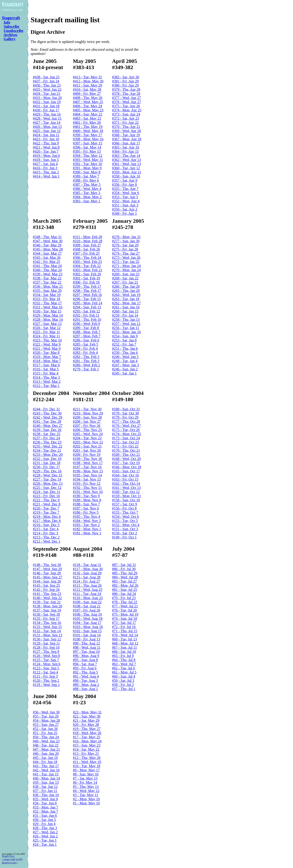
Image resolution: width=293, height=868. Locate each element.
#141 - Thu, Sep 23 (47, 594)
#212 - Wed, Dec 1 (47, 541)
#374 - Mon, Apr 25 (127, 110)
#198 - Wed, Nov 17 (88, 463)
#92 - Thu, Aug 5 (85, 672)
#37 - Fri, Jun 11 (45, 791)
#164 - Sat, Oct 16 (125, 475)
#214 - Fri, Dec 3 (46, 533)
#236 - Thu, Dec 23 (47, 442)
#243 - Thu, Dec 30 (47, 413)
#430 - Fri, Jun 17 (46, 110)
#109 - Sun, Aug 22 (87, 602)
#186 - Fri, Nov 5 (86, 512)
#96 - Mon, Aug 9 (86, 656)
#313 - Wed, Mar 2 (47, 382)
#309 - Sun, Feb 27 (87, 245)
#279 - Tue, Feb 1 (86, 369)
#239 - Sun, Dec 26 (47, 430)
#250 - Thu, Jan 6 (125, 353)
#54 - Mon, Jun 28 (46, 720)
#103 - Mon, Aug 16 (88, 627)
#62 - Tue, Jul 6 (123, 668)
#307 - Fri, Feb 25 (86, 253)
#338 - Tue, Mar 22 (47, 278)
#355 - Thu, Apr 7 (125, 189)
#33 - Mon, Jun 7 (46, 807)
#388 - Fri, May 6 (86, 180)
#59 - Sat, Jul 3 (123, 681)
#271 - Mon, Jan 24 (126, 266)
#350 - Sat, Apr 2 (125, 209)
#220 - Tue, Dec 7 (46, 508)
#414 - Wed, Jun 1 (46, 176)
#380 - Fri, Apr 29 (125, 85)
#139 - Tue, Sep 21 (47, 602)
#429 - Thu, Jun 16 (47, 114)
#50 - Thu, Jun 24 (46, 737)
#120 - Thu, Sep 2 (46, 681)
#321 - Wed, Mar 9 (47, 348)
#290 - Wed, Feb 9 (86, 324)
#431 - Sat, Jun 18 (46, 106)
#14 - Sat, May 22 (86, 749)
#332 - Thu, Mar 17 (47, 303)
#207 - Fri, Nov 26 (87, 426)
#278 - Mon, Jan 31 (126, 237)
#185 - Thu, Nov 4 (86, 517)
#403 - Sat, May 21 (87, 118)
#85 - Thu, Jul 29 (124, 573)
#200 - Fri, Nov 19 (87, 455)
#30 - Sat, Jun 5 (44, 820)
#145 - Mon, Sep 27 (48, 577)
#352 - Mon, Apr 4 (126, 201)
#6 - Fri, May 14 (85, 782)
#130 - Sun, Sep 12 (47, 639)
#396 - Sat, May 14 (87, 147)
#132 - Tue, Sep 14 (47, 631)
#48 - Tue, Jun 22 (46, 745)
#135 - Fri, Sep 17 (46, 619)
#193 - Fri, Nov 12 (87, 483)
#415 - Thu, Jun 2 (46, 172)
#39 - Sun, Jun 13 (46, 782)
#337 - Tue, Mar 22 (47, 282)
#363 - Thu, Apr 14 (126, 156)
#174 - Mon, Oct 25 (127, 434)
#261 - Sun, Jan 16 (126, 307)
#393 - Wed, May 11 (88, 160)
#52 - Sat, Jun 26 (45, 729)
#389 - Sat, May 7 (86, 176)
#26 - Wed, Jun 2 (45, 836)
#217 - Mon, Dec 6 (47, 521)
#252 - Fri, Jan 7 (124, 344)
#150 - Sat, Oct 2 (124, 533)
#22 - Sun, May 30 (87, 716)
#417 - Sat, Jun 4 (45, 164)
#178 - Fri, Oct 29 (125, 417)
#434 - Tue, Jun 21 (47, 94)
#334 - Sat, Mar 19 (47, 295)
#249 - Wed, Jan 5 (125, 357)
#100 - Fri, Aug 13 (87, 639)
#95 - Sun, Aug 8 (85, 660)
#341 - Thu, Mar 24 (47, 266)
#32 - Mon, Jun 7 (46, 811)
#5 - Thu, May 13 (86, 787)
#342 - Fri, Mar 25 (47, 262)
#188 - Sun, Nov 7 (86, 504)
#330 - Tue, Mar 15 (47, 311)
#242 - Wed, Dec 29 (48, 417)
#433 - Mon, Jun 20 (47, 98)
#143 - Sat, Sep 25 (46, 585)
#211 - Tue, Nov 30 (87, 409)
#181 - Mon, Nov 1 (87, 533)
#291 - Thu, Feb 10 (87, 320)
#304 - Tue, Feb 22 (87, 266)
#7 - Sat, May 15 (85, 778)
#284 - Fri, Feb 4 (85, 348)
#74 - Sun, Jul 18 (124, 619)
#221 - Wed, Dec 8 (47, 504)
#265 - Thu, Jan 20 (126, 291)
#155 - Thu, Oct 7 (125, 512)
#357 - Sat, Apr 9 (125, 180)
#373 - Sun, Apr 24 (126, 114)
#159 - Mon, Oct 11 (126, 496)
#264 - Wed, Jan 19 (126, 295)
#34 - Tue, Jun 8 (45, 803)
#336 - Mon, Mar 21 (48, 286)
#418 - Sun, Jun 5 (46, 160)
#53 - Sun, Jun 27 (46, 725)
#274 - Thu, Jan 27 (126, 253)
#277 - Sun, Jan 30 (126, 241)
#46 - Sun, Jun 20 (46, 754)
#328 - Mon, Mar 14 (48, 320)
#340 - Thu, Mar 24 (47, 270)
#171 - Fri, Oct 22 (125, 446)
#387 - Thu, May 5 (87, 185)
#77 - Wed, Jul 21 (125, 606)
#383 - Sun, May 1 (87, 201)
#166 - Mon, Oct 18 (127, 467)
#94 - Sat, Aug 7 (85, 664)
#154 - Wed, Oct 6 (125, 517)
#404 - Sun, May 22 (88, 114)
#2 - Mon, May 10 (86, 799)
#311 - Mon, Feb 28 (87, 237)
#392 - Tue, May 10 (87, 164)
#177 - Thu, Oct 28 (126, 421)
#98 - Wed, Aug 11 (87, 647)
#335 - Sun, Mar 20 (47, 291)
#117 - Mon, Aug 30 (88, 569)
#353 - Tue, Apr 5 (125, 197)
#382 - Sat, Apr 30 (125, 77)
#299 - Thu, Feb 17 (87, 286)
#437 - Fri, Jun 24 (46, 81)
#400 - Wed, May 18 (88, 131)
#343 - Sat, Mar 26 (47, 258)
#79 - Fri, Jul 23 (124, 598)
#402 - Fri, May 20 (87, 123)
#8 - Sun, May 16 (86, 774)
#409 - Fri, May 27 (87, 94)
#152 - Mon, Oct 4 (126, 525)
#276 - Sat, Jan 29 (125, 245)
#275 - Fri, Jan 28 (125, 249)
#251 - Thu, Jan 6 (125, 348)
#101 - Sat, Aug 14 (87, 635)
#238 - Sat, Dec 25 (47, 434)
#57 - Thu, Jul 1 (124, 689)
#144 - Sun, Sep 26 (47, 581)
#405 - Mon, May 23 (88, 110)
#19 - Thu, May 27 (87, 729)
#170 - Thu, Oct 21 (126, 450)
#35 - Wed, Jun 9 (45, 799)
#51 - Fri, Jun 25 (45, 733)
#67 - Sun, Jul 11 (124, 647)
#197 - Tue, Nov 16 (87, 467)
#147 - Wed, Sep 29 (47, 569)
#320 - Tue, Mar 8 (46, 353)
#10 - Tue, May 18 (87, 766)
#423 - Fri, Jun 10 (46, 139)
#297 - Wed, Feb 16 (87, 295)
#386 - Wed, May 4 (87, 189)
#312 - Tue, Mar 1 (46, 386)
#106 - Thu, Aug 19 (87, 614)
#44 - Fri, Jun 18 (45, 762)
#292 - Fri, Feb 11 (86, 315)
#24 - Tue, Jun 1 (45, 844)
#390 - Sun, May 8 (87, 172)
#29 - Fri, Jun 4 (44, 824)
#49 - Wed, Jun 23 (46, 741)
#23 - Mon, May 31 (87, 712)
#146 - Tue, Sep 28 (47, 573)
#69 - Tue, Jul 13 (124, 639)
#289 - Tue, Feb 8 (86, 328)
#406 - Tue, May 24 (87, 106)
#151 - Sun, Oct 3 (125, 529)
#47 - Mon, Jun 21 (46, 749)
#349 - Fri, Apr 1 (124, 213)
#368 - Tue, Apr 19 (126, 135)
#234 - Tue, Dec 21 (47, 450)
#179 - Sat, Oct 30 (125, 413)
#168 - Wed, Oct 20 (126, 459)
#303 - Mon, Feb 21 (88, 270)
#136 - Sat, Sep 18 (46, 614)
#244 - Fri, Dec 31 (46, 409)
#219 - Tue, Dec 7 (46, 512)
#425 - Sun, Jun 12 (47, 131)
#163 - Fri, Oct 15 (125, 479)
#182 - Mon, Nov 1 (87, 529)
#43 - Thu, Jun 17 (46, 766)
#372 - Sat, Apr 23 (125, 118)
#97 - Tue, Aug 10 (86, 652)
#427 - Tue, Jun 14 (47, 123)
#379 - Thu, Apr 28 (126, 89)
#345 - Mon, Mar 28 (48, 249)
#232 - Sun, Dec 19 (47, 459)
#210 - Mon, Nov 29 (88, 413)
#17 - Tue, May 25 (87, 737)
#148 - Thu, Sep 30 (47, 565)
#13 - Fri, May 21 (86, 754)
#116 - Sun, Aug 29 (87, 573)
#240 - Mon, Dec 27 (48, 426)
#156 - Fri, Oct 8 (124, 508)
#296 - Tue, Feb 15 (87, 299)
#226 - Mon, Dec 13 (48, 483)
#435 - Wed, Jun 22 (47, 89)
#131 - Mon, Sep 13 (48, 635)
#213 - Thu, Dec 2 (46, 537)
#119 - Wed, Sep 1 (46, 685)
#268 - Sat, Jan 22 (125, 278)
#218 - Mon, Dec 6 (47, 517)
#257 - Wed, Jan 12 (126, 324)
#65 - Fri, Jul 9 (123, 656)
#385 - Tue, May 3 (87, 193)
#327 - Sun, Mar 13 (47, 324)
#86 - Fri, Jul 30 (124, 569)
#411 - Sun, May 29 (87, 85)
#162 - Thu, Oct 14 (126, 483)
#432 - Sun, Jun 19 (47, 102)
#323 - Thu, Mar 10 (47, 340)
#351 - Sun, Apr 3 (125, 205)
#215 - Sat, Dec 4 (46, 529)
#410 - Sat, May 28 (87, 89)
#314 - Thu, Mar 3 (46, 377)
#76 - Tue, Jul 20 (124, 610)
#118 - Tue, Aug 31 (87, 565)
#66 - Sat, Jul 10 (124, 652)
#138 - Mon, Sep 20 (48, 606)
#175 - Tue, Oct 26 (126, 430)
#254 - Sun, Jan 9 (125, 336)
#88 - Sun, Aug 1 (85, 689)
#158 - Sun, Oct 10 (126, 500)
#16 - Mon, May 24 (87, 741)
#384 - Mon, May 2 (87, 197)
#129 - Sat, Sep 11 (46, 643)
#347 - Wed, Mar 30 (48, 241)
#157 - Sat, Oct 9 (124, 504)
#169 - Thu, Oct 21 (126, 455)
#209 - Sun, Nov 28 (87, 417)
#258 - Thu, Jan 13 (126, 320)
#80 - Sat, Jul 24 (124, 594)
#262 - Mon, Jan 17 (126, 303)
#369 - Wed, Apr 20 (126, 131)
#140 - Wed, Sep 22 (47, 598)
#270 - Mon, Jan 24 (126, 270)
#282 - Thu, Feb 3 (86, 357)
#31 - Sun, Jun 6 (45, 816)
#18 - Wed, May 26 (87, 733)
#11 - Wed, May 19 (87, 762)
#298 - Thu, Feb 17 (87, 291)
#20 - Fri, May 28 (86, 725)
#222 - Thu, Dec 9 (46, 500)
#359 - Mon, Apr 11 (127, 172)
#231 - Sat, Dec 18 (47, 463)
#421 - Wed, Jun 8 (46, 147)
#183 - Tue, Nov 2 (86, 525)
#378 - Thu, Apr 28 (126, 94)
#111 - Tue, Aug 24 (87, 594)
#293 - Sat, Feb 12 (86, 311)
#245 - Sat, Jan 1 (124, 373)
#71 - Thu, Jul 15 (124, 631)
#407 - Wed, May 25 (88, 102)
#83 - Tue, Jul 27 (124, 581)
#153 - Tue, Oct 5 (125, 521)
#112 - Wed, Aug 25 (88, 590)
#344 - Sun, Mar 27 (47, 253)
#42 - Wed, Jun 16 (46, 770)
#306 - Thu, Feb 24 (87, 258)
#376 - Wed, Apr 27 (126, 102)
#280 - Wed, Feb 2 (86, 365)
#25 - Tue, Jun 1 (45, 840)
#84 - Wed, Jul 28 (125, 577)
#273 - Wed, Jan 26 (126, 258)
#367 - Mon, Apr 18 (127, 139)
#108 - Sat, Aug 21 (87, 606)
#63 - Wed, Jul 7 (124, 664)
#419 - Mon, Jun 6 (46, 156)
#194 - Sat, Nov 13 (87, 479)
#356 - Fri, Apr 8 (124, 185)
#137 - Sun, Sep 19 (47, 610)
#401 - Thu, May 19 (88, 127)
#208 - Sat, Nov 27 (87, 421)
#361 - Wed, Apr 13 (126, 164)
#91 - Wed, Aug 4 (86, 676)
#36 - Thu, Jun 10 (46, 795)
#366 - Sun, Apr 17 (126, 143)
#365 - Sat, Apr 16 (125, 147)
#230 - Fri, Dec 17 (46, 467)
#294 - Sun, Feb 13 (87, 307)
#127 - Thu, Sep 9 (46, 652)
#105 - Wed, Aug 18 (88, 619)
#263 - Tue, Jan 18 (126, 299)
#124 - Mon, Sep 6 (47, 664)
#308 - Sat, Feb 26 (86, 249)
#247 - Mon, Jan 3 (125, 365)
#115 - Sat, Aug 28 (87, 577)
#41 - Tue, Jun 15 (46, 774)
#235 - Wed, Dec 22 (48, 446)
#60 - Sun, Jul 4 (124, 676)
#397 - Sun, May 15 (88, 143)
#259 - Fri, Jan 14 (125, 315)
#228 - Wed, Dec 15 (48, 475)
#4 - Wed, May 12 (86, 791)
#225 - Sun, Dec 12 (47, 488)
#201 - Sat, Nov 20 (87, 450)
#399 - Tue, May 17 (87, 135)
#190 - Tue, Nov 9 (86, 496)
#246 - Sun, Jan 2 (125, 369)
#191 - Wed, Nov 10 (88, 492)
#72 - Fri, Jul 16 (124, 627)
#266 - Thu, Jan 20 (126, 286)
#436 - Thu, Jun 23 (47, 85)
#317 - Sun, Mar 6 (46, 365)
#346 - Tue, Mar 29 (47, 245)
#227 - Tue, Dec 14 (47, 479)
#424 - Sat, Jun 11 (46, 135)
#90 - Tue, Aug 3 (85, 681)
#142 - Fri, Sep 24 (46, 590)
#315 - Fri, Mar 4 (46, 373)
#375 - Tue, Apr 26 (126, 106)
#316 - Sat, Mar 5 (46, 369)
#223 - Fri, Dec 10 (46, 496)
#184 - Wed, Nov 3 (87, 521)
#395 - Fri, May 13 (87, 151)
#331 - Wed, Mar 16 (48, 307)
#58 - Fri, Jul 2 (123, 685)
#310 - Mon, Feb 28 (88, 241)
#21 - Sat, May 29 (86, 720)
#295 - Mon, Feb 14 (88, 303)
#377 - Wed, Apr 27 (126, 98)
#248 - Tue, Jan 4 (125, 361)
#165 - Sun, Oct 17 (126, 471)
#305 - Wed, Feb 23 (87, 262)
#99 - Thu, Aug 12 (86, 643)
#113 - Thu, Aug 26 (87, 585)
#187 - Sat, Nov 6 (86, 508)
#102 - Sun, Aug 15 (87, 631)
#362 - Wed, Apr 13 (126, 160)
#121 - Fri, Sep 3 (45, 676)
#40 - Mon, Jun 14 (46, 778)
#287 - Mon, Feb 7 (87, 336)
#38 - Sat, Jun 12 (45, 787)
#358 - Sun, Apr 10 (126, 176)
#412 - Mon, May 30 (88, 81)
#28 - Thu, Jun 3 (45, 828)
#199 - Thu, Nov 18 (87, 459)
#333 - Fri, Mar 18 (47, 299)
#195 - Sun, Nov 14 (87, 475)
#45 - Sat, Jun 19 (45, 758)
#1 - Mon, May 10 (86, 803)
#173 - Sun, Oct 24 (126, 438)
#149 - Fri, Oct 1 (124, 537)
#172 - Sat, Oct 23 (125, 442)
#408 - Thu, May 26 (88, 98)
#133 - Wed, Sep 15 (47, 627)
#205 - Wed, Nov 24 (88, 434)
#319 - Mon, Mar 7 (47, 357)
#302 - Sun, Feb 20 (87, 274)
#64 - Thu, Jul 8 (124, 660)
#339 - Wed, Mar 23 (48, 274)
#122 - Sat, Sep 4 (46, 672)
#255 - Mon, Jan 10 (126, 332)
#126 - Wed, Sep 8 (46, 656)
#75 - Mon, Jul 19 (125, 614)
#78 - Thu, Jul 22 (124, 602)
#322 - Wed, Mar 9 (47, 344)
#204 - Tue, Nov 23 (87, 438)
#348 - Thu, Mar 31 (47, 237)
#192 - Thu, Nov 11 (87, 488)
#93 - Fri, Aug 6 (85, 668)
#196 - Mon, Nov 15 (88, 471)
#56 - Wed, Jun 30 (46, 712)
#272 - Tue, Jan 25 (126, 262)
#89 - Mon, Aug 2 (86, 685)
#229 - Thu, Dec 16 (47, 471)
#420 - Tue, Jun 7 (46, 151)
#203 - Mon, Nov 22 (88, 442)
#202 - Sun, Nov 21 (87, 446)
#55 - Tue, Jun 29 (46, 716)
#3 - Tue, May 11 (85, 795)
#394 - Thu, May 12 (88, 156)
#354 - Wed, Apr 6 (125, 193)
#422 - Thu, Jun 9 (46, 143)
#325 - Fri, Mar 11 (46, 332)
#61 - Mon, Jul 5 (124, 672)
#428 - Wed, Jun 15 (47, 118)
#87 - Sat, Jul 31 (124, 565)
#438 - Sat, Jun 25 (46, 77)
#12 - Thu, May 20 (87, 758)
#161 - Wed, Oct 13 (126, 488)
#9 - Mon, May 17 (86, 770)
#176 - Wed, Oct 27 (126, 426)
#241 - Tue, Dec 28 (47, 421)
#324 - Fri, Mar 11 (46, 336)
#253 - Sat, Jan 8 (124, 340)
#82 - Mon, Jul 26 (125, 585)
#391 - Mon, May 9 (87, 168)
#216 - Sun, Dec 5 (46, 525)
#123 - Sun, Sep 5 (46, 668)
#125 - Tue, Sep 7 (46, 660)
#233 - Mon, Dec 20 (48, 455)
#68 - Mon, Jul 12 (125, 643)
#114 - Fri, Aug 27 (86, 581)
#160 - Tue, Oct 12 (126, 492)
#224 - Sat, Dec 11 (47, 492)
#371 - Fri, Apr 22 (125, 123)
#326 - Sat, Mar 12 (47, 328)
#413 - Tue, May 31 (87, 77)
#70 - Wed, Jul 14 (125, 635)
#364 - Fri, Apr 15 (125, 151)
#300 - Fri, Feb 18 (86, 282)
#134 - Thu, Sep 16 (47, 623)
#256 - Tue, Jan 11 (125, 328)
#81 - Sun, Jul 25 (124, 590)
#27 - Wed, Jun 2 (45, 832)
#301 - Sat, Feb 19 (86, 278)
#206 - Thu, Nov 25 (87, 430)
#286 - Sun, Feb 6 (86, 340)
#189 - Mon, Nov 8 (87, 500)
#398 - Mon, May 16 (88, 139)
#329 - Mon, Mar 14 (48, 315)
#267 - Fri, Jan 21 (125, 282)
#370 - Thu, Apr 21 (126, 127)
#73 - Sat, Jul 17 (124, 623)
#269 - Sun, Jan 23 (126, 274)
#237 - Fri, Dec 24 (46, 438)
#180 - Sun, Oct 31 (126, 409)
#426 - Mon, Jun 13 (47, 127)
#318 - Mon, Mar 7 (47, 361)
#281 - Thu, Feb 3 (86, 361)
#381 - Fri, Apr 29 (125, 81)
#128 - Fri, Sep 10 (46, 647)
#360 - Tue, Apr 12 (126, 168)
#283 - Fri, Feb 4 (85, 353)
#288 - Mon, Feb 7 (87, 332)
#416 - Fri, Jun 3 (45, 168)
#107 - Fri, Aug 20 (87, 610)
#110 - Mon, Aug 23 (88, 598)
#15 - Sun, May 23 (87, 745)
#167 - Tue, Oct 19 (126, 463)
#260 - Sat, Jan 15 (125, 311)
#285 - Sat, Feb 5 (85, 344)
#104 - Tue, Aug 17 (87, 623)
